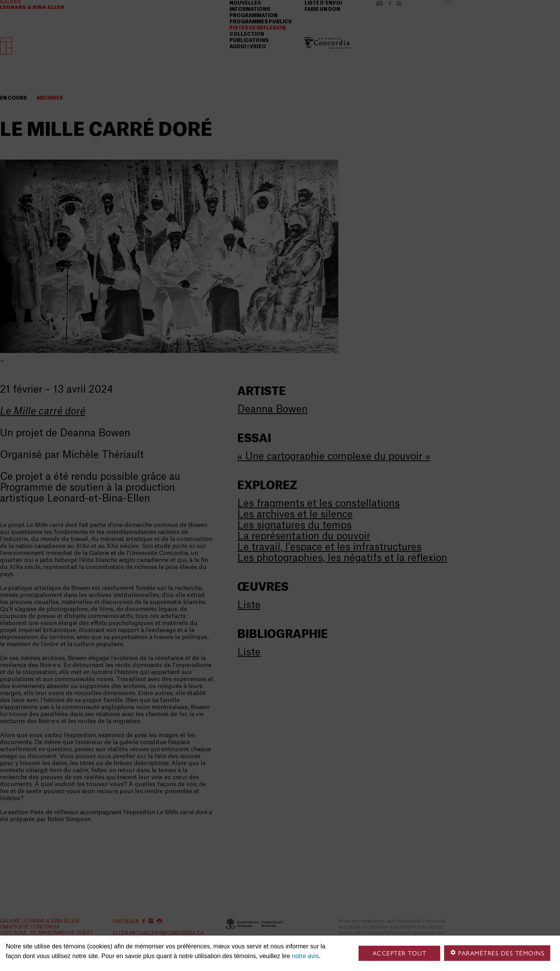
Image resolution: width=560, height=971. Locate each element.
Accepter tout (400, 953)
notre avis (305, 956)
